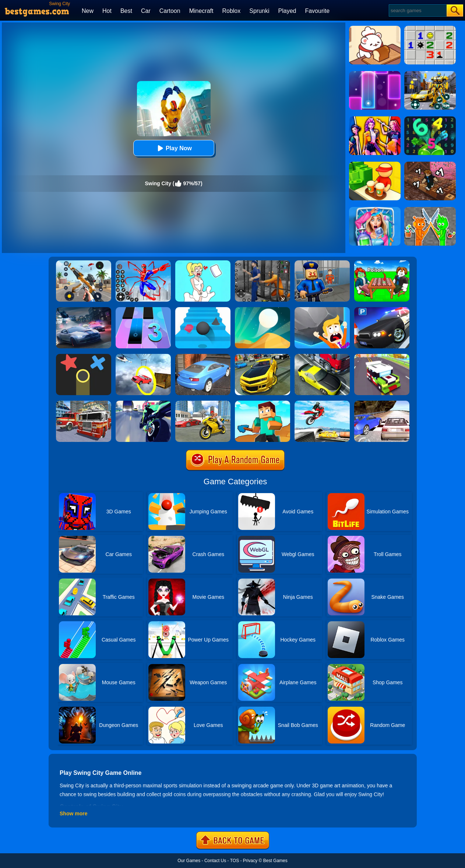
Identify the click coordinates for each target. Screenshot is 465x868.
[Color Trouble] (84, 356)
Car (146, 11)
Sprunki (259, 11)
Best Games (275, 861)
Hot (107, 11)
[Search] (417, 10)
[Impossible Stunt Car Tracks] (143, 356)
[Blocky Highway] (382, 356)
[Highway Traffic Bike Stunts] (322, 403)
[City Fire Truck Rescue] (84, 403)
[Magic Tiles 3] (143, 310)
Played (287, 11)
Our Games (189, 861)
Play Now (174, 148)
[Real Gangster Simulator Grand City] (203, 403)
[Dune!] (263, 310)
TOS (235, 861)
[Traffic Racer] (322, 356)
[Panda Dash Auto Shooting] (84, 263)
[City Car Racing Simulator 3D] (84, 310)
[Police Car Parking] (382, 310)
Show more (73, 813)
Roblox (231, 11)
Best (126, 11)
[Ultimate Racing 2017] (382, 403)
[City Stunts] (203, 356)
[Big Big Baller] (322, 310)
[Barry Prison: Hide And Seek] (322, 263)
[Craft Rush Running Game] (263, 403)
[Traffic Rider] (143, 403)
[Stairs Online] (203, 310)
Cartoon (170, 11)
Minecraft (201, 11)
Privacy (250, 861)
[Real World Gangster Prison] (263, 263)
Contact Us (215, 861)
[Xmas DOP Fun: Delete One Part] (203, 263)
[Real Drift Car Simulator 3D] (263, 356)
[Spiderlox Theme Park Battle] (143, 263)
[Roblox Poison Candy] (382, 263)
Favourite (317, 11)
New (88, 11)
